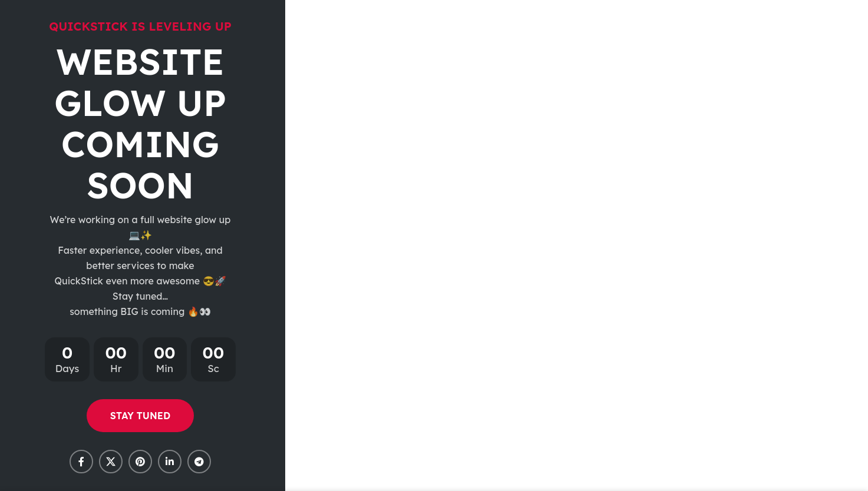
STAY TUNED (140, 416)
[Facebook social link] (81, 462)
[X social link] (111, 462)
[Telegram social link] (199, 462)
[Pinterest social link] (140, 462)
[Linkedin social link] (170, 462)
